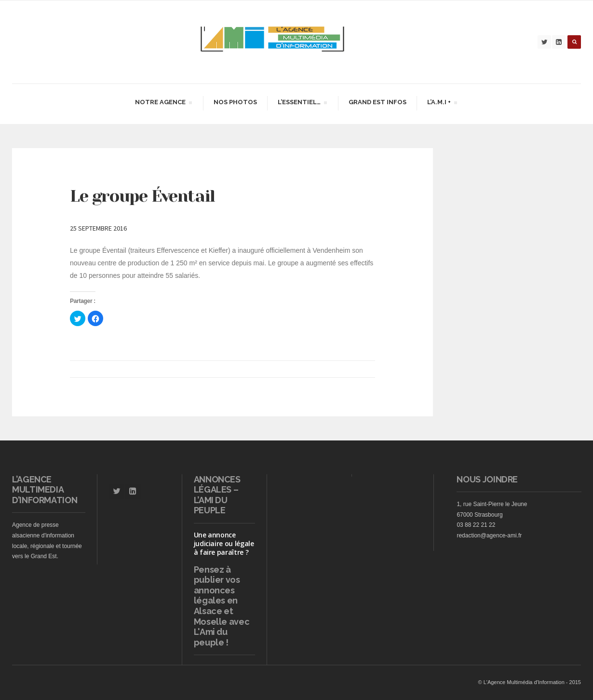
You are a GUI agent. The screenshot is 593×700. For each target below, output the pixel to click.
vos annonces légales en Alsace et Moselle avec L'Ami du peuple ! (222, 611)
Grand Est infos (377, 102)
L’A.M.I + (442, 103)
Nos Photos (235, 102)
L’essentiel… (302, 103)
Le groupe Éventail (142, 196)
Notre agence (163, 103)
